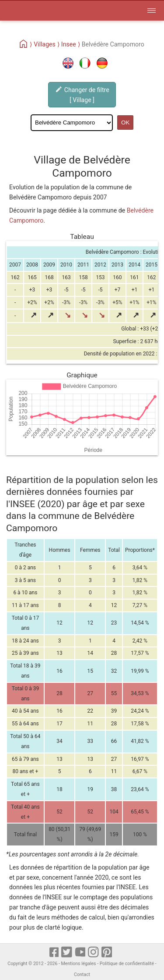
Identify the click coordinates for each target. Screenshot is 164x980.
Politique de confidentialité (127, 964)
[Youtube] (81, 953)
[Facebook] (55, 953)
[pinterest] (107, 953)
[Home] (24, 44)
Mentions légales (79, 964)
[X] (67, 953)
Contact (82, 975)
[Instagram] (94, 953)
